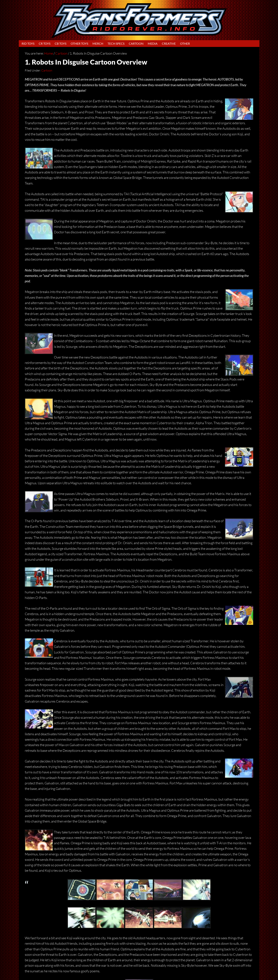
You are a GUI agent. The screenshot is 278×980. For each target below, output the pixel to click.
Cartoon (47, 70)
